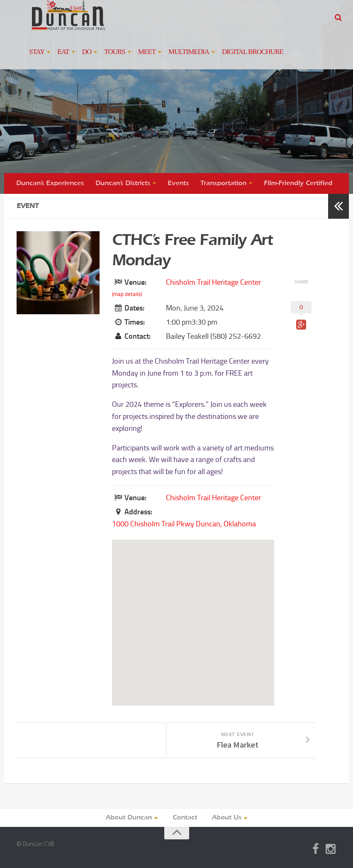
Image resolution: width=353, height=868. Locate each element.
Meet (147, 52)
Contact (185, 818)
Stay (37, 52)
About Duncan (129, 818)
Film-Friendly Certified (298, 183)
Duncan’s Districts (123, 183)
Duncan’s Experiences (50, 183)
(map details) (127, 294)
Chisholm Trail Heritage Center (213, 282)
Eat (63, 52)
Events (178, 183)
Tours (114, 52)
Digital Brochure (253, 52)
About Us (227, 818)
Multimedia (189, 52)
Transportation (223, 183)
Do (87, 52)
